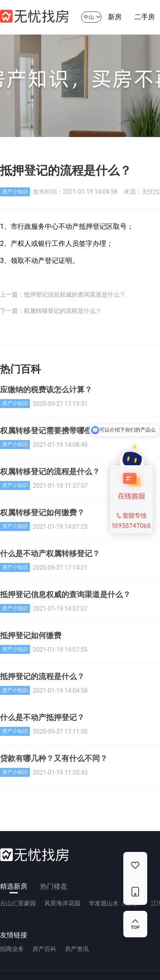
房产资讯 (77, 949)
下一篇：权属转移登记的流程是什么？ (51, 311)
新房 (115, 20)
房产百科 (44, 949)
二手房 (145, 20)
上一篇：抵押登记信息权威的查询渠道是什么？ (63, 295)
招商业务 (12, 949)
